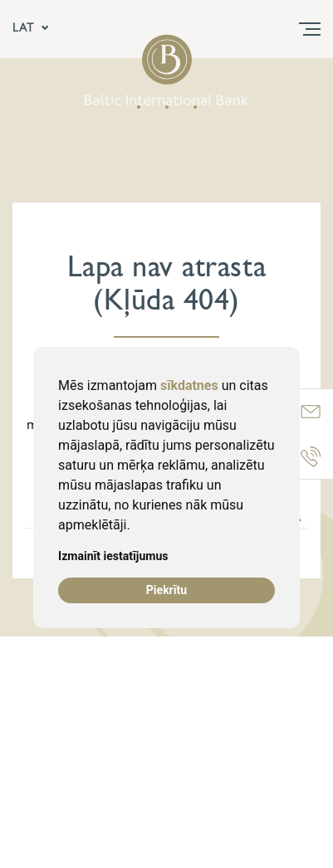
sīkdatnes (189, 385)
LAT (31, 29)
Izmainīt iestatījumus (113, 556)
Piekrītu (166, 590)
